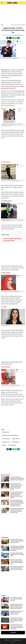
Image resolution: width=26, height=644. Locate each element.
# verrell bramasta (6, 439)
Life (2, 25)
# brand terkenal (5, 432)
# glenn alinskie (16, 439)
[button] (2, 3)
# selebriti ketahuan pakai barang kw (10, 435)
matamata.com (10, 640)
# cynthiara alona (6, 442)
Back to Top (13, 642)
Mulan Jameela (6, 273)
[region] (13, 14)
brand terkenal (14, 76)
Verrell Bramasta (20, 91)
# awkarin (4, 445)
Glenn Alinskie (6, 162)
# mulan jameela (16, 442)
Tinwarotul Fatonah (6, 35)
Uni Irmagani (13, 35)
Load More (13, 633)
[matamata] (12, 3)
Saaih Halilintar (6, 367)
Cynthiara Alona (6, 220)
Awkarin (5, 307)
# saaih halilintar (12, 445)
